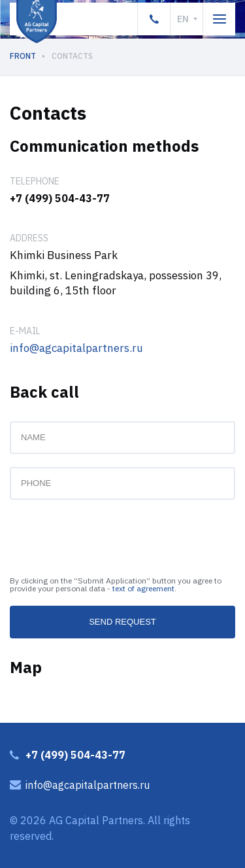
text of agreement (143, 588)
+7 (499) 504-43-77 (60, 198)
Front (23, 56)
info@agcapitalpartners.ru (76, 348)
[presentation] (109, 538)
